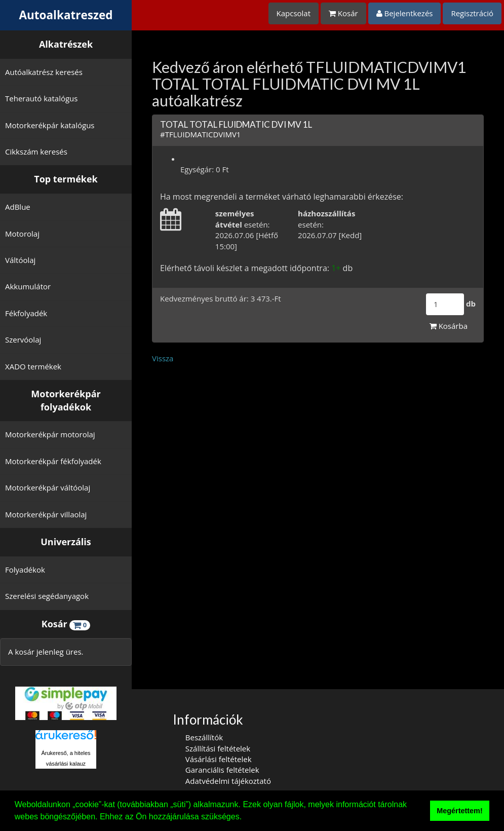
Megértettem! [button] (459, 811)
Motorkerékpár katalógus (50, 125)
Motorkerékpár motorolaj (50, 434)
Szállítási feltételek (218, 748)
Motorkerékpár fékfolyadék (53, 461)
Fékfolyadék (26, 313)
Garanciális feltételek (222, 770)
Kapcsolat (294, 13)
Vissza (163, 358)
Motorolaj (22, 234)
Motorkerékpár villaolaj (46, 514)
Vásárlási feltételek (219, 759)
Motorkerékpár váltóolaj (48, 487)
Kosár (343, 13)
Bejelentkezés (405, 13)
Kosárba (449, 326)
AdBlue (18, 207)
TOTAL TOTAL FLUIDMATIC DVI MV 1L (236, 124)
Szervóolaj (23, 339)
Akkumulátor (28, 286)
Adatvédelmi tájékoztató (228, 781)
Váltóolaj (20, 260)
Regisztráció (472, 13)
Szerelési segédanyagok (47, 596)
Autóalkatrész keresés (44, 72)
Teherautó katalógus (41, 98)
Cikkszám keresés (36, 152)
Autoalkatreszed (66, 15)
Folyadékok (25, 570)
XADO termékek (33, 366)
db (471, 304)
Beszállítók (204, 737)
